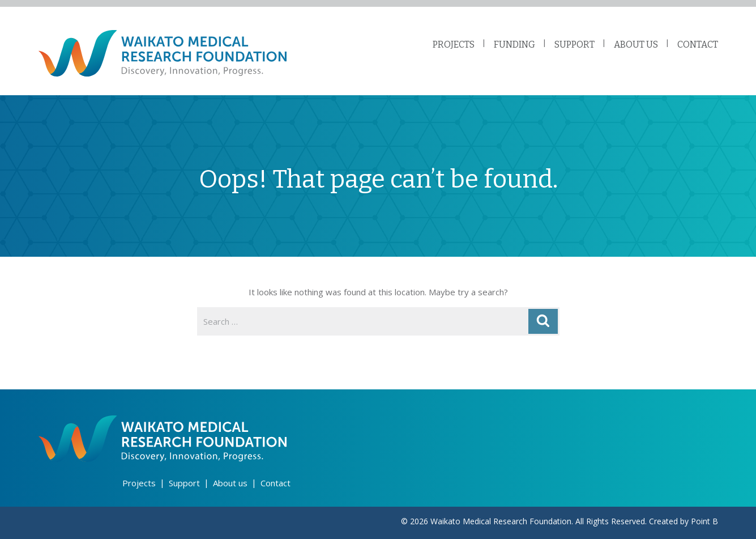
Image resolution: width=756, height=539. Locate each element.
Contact (276, 483)
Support (184, 483)
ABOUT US (636, 44)
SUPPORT (575, 44)
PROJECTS (454, 44)
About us (230, 483)
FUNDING (514, 44)
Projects (139, 483)
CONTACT (698, 44)
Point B (704, 521)
